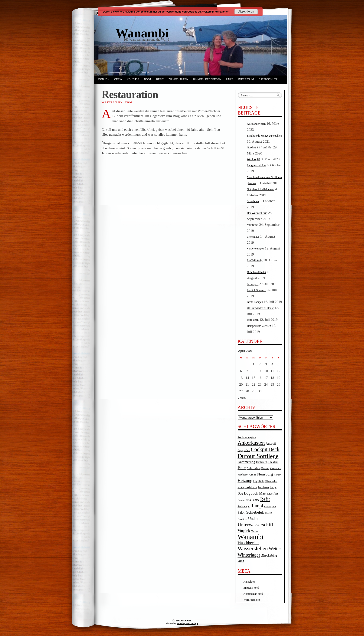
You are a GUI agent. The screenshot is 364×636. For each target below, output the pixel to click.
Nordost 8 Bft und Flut (260, 148)
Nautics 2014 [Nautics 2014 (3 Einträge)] (244, 500)
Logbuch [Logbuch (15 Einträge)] (251, 493)
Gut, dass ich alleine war (261, 189)
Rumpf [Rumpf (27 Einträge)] (257, 506)
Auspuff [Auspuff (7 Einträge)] (271, 444)
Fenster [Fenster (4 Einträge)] (265, 468)
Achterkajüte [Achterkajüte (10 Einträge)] (247, 437)
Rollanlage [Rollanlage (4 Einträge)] (244, 507)
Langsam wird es (257, 165)
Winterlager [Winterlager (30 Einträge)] (249, 555)
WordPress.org (252, 600)
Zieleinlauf (253, 237)
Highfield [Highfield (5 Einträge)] (259, 481)
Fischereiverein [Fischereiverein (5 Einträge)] (247, 475)
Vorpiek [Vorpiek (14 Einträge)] (244, 531)
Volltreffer (253, 225)
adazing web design (187, 623)
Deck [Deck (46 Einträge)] (274, 449)
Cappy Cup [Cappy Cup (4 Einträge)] (244, 450)
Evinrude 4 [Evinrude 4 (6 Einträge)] (253, 468)
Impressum (246, 79)
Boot (148, 79)
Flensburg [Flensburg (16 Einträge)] (265, 474)
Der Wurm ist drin (257, 213)
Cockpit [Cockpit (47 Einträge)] (259, 449)
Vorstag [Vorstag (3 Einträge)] (255, 531)
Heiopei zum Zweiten (259, 326)
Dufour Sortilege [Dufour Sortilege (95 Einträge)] (258, 456)
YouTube (133, 79)
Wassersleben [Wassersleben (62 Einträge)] (253, 548)
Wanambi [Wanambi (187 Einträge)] (251, 537)
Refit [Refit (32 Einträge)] (265, 499)
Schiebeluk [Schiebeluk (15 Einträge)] (255, 512)
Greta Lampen (255, 302)
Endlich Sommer (256, 290)
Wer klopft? (254, 159)
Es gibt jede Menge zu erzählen (265, 136)
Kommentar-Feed (253, 594)
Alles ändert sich (256, 124)
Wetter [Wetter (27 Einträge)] (275, 549)
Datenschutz (268, 79)
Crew (118, 79)
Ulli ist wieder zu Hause (260, 308)
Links (230, 79)
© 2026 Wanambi (182, 620)
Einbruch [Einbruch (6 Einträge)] (262, 462)
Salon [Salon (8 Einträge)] (242, 512)
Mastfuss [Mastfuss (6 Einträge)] (273, 493)
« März (242, 398)
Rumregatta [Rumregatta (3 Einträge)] (270, 507)
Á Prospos (253, 284)
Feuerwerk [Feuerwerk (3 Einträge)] (276, 468)
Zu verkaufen (178, 79)
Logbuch (103, 79)
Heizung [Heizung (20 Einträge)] (245, 480)
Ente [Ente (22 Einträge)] (242, 468)
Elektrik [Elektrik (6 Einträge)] (273, 462)
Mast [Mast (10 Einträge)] (263, 493)
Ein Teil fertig (255, 260)
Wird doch (253, 320)
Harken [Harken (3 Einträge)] (277, 475)
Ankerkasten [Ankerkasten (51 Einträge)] (251, 443)
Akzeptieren (246, 12)
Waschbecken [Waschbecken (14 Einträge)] (249, 543)
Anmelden (249, 582)
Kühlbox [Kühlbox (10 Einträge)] (251, 487)
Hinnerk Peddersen (207, 79)
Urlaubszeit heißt (257, 272)
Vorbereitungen (256, 249)
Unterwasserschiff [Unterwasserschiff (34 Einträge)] (256, 525)
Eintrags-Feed (251, 588)
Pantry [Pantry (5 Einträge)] (255, 500)
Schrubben (253, 201)
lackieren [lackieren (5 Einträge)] (263, 487)
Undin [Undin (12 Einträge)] (253, 519)
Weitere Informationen (216, 12)
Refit (160, 79)
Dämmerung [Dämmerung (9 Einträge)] (247, 462)
